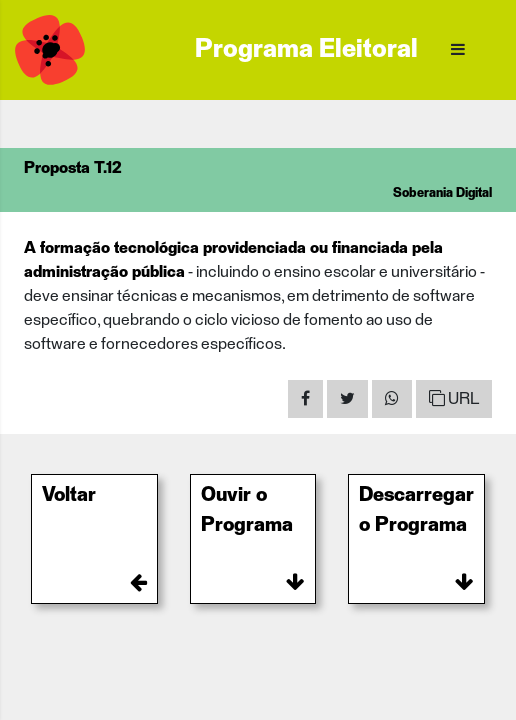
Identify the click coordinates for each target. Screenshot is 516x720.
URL (454, 398)
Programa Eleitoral (306, 50)
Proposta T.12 (73, 168)
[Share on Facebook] (305, 399)
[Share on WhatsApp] (392, 399)
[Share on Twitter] (347, 399)
